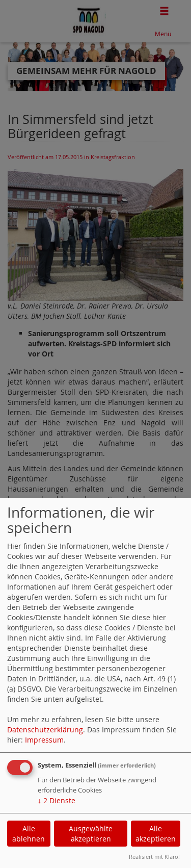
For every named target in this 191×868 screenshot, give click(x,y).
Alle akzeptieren (156, 834)
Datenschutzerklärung (45, 730)
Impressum (44, 740)
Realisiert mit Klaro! (154, 857)
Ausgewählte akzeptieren (91, 834)
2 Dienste (57, 800)
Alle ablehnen (29, 834)
